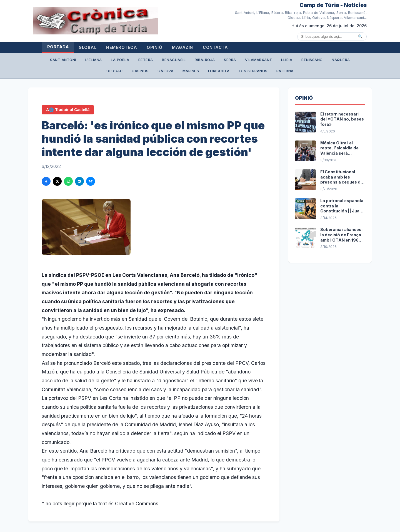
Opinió (169, 48)
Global (94, 48)
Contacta (238, 48)
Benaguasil (186, 61)
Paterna (307, 72)
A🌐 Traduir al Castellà (68, 112)
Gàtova (177, 72)
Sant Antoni (65, 61)
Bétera (155, 61)
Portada (60, 47)
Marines (205, 72)
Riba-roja (220, 61)
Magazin (201, 48)
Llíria (309, 61)
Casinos (149, 72)
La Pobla (127, 61)
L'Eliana (98, 61)
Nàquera (93, 72)
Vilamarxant (279, 61)
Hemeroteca (132, 48)
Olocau (121, 72)
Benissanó (337, 61)
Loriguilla (236, 72)
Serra (247, 61)
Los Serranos (273, 72)
